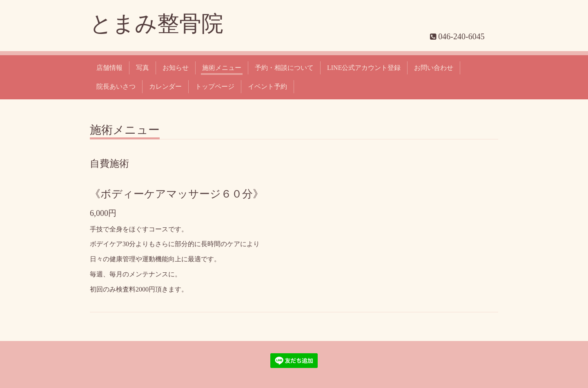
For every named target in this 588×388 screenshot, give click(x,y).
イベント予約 (267, 86)
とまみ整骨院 (157, 24)
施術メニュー (222, 68)
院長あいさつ (116, 86)
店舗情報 (109, 68)
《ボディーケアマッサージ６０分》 (177, 194)
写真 (143, 68)
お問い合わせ (434, 68)
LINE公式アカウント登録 (364, 68)
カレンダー (165, 86)
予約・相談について (284, 68)
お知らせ (176, 68)
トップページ (215, 86)
